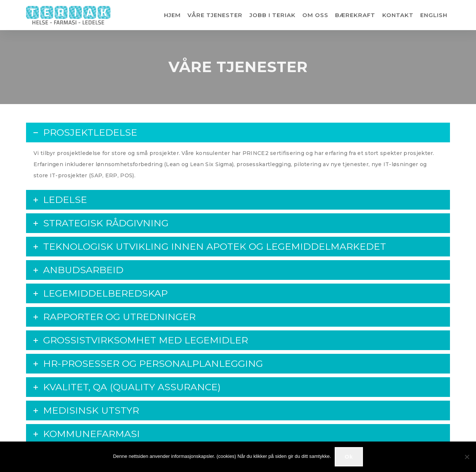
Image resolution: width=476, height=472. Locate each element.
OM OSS (315, 15)
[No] (467, 457)
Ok (349, 457)
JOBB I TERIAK (273, 15)
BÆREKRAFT (355, 15)
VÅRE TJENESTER (215, 15)
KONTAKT (398, 15)
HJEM (172, 15)
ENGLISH (434, 15)
